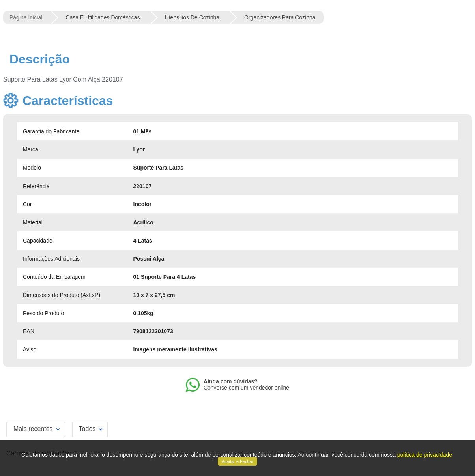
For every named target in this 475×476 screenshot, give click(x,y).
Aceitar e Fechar (238, 461)
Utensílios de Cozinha (192, 17)
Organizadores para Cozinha (280, 17)
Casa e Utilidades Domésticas (103, 17)
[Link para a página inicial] (26, 17)
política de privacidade (425, 455)
